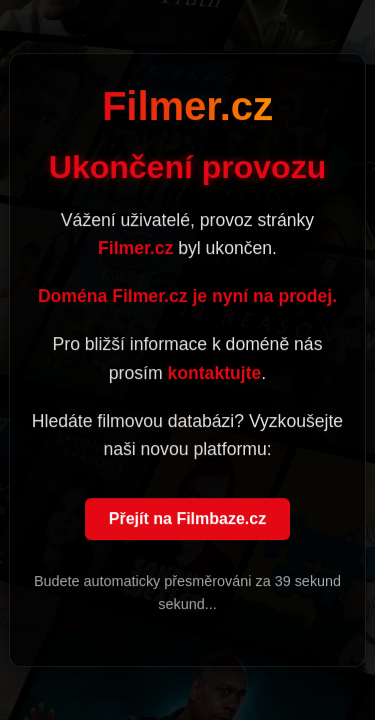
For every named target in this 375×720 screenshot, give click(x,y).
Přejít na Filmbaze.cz (187, 519)
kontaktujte (214, 373)
